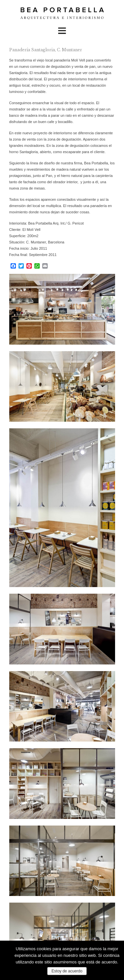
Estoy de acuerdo (67, 971)
